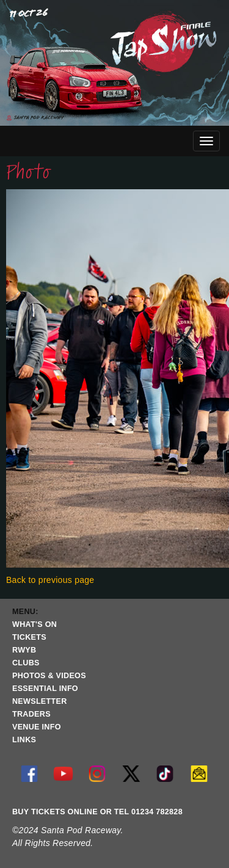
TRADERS (31, 714)
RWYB (24, 650)
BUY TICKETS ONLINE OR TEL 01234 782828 (97, 812)
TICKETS (29, 637)
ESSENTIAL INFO (45, 689)
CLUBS (26, 663)
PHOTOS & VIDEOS (49, 676)
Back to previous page (50, 580)
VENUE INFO (37, 727)
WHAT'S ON (35, 624)
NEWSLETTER (40, 701)
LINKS (24, 740)
